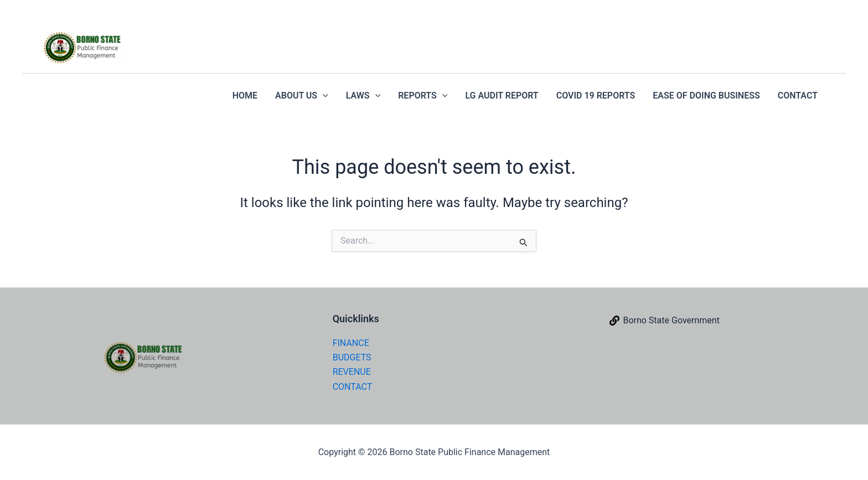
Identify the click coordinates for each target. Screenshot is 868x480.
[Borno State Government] (665, 321)
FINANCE (351, 343)
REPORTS (423, 96)
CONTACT (798, 96)
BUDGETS (352, 357)
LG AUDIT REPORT (502, 96)
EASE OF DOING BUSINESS (706, 96)
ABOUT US (302, 96)
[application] (323, 96)
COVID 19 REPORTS (596, 96)
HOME (245, 96)
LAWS (363, 96)
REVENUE (352, 372)
